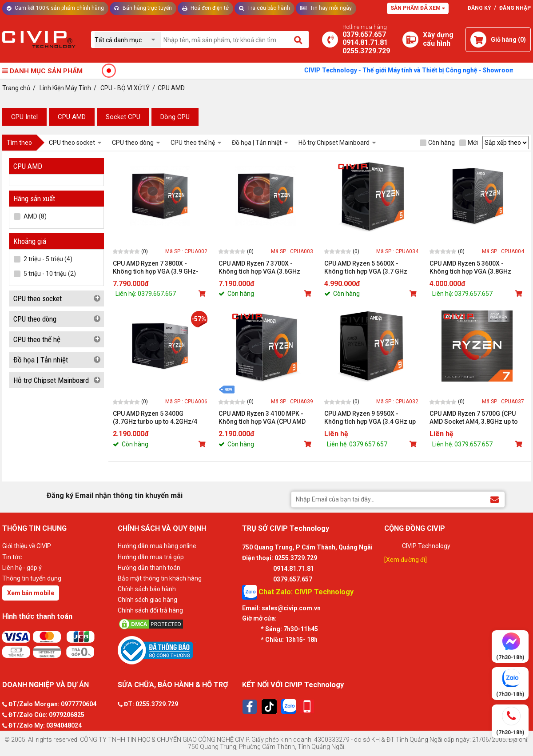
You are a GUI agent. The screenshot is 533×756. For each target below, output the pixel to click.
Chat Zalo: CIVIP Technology (298, 592)
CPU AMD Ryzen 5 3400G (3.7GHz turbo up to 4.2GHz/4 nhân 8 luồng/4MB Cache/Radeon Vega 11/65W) (155, 418)
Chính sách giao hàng (147, 600)
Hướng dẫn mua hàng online (157, 546)
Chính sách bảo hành (147, 589)
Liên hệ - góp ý (22, 568)
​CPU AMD (72, 117)
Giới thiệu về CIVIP (27, 546)
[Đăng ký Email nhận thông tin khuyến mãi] (495, 499)
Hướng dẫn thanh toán (149, 568)
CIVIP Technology (426, 546)
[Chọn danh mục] (128, 40)
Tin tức (12, 557)
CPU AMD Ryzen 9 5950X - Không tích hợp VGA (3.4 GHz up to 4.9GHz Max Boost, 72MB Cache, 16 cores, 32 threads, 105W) (370, 418)
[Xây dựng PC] (410, 40)
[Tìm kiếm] (299, 40)
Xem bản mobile (31, 593)
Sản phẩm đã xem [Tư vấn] (418, 8)
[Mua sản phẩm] (203, 294)
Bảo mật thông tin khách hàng (160, 578)
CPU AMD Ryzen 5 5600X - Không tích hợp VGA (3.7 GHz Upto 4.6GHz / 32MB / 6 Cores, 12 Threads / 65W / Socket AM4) (370, 268)
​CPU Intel (24, 117)
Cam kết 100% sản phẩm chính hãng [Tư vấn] (55, 8)
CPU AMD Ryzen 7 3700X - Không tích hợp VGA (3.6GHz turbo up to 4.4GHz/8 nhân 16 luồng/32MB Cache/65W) (260, 268)
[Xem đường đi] (406, 560)
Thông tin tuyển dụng (32, 578)
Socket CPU (123, 117)
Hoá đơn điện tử (205, 8)
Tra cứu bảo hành (265, 8)
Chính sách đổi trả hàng (150, 610)
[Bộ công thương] (178, 650)
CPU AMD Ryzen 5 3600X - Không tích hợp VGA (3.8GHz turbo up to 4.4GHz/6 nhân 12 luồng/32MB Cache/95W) (471, 268)
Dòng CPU (175, 117)
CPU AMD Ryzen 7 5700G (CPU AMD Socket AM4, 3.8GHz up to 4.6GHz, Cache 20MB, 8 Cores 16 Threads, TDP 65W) (476, 418)
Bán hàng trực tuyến (143, 8)
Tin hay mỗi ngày (326, 8)
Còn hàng (437, 143)
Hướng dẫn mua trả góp (151, 557)
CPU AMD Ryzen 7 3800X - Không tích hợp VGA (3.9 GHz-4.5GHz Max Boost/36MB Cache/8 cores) (156, 268)
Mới (469, 143)
